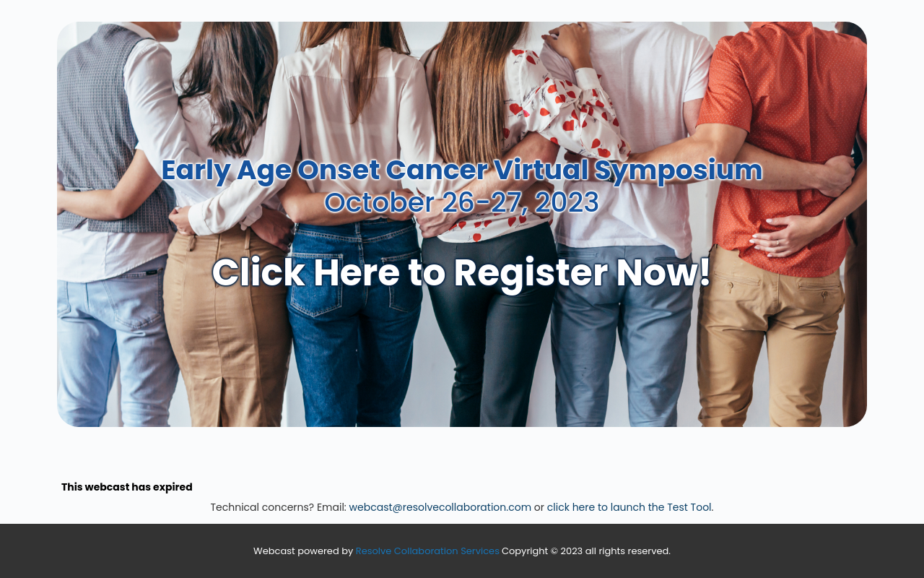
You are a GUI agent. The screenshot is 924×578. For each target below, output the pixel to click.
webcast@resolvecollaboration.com (441, 507)
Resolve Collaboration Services (428, 551)
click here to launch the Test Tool (629, 507)
